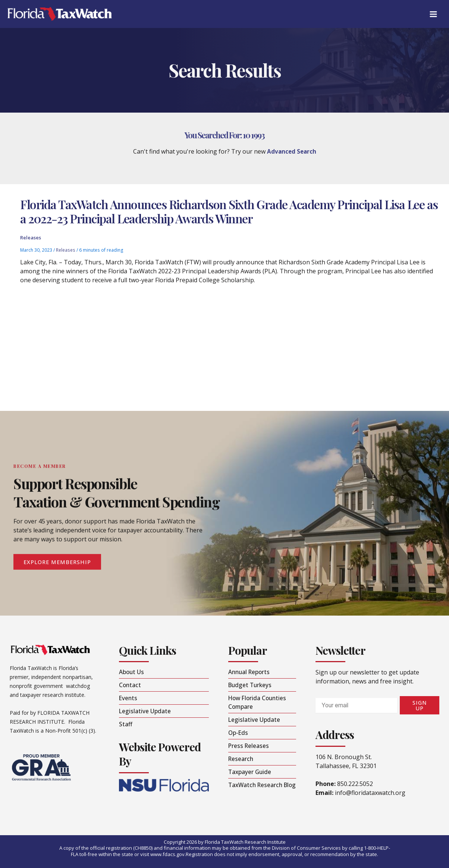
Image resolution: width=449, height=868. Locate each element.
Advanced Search (292, 151)
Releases (31, 240)
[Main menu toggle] (433, 14)
